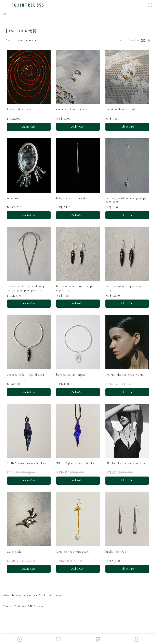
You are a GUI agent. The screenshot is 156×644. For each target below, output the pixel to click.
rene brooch (15, 198)
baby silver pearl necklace (73, 198)
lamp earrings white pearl (72, 552)
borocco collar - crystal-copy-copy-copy (75, 288)
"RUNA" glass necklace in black (125, 463)
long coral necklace (19, 109)
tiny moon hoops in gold (121, 109)
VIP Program (36, 606)
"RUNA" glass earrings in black (27, 463)
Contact (21, 595)
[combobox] (21, 40)
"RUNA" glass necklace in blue (75, 463)
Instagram (55, 595)
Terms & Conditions (15, 606)
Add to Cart (29, 127)
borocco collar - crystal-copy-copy (124, 288)
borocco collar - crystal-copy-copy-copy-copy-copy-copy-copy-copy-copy (28, 288)
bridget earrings (116, 552)
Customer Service (37, 595)
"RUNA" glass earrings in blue (124, 375)
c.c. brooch (14, 552)
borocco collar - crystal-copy (25, 375)
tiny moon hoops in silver (72, 109)
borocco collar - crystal (71, 375)
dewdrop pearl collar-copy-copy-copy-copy (126, 200)
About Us (9, 595)
